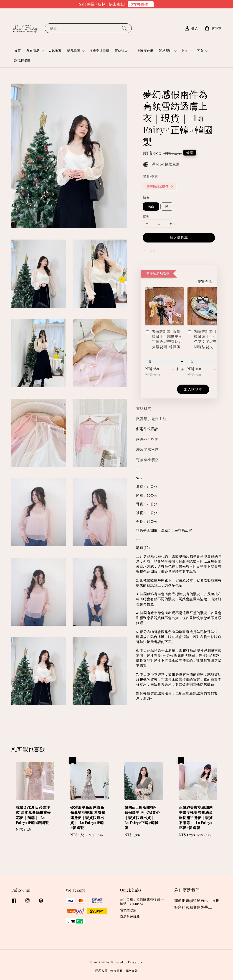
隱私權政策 (128, 910)
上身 (184, 51)
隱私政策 (102, 971)
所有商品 (33, 51)
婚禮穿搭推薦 (99, 51)
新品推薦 (74, 51)
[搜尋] (124, 28)
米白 (151, 206)
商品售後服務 (130, 917)
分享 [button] (149, 251)
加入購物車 (179, 237)
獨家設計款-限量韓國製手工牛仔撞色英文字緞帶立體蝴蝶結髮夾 (206, 339)
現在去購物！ (141, 4)
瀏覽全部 (205, 281)
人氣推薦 (55, 51)
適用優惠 (150, 176)
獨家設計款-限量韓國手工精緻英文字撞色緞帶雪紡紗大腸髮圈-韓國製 (164, 339)
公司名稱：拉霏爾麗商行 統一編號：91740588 (142, 901)
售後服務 (117, 971)
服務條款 (132, 971)
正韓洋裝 (121, 51)
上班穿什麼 (145, 51)
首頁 (17, 51)
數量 (146, 216)
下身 (200, 51)
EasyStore (135, 962)
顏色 (146, 197)
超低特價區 (22, 60)
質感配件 (165, 51)
